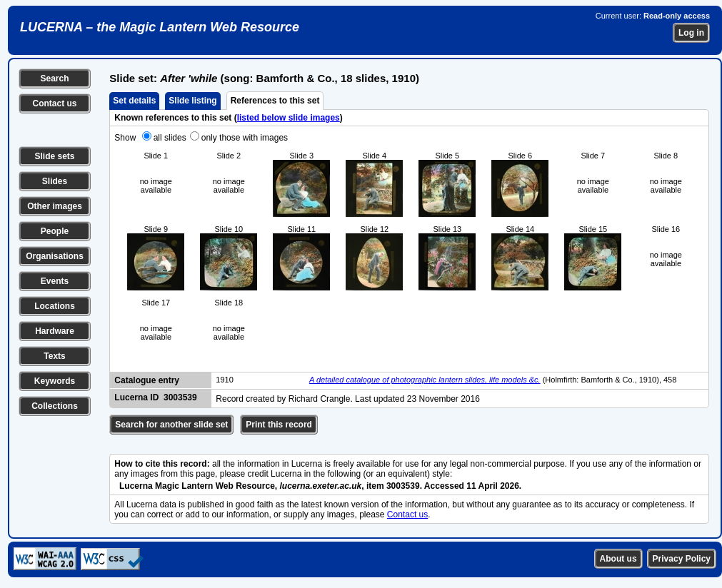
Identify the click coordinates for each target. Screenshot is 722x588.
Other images (55, 206)
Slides (55, 181)
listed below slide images (289, 118)
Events (55, 281)
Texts (54, 356)
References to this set (275, 101)
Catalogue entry (147, 380)
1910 (224, 380)
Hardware (55, 331)
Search (54, 78)
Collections (55, 406)
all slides (170, 138)
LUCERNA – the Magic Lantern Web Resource (160, 27)
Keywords (55, 381)
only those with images (245, 138)
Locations (55, 306)
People (55, 231)
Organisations (55, 256)
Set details (134, 101)
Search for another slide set (171, 425)
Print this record (279, 425)
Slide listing (192, 101)
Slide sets (54, 156)
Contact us (54, 103)
